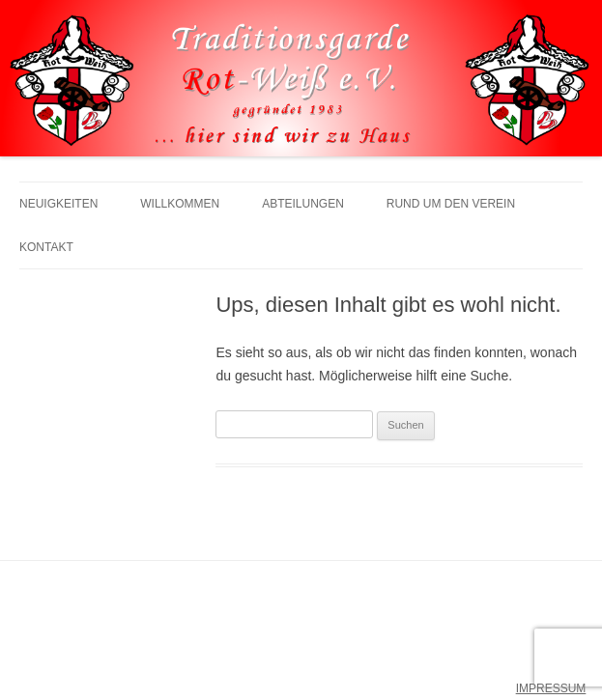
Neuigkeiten (58, 204)
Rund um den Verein (451, 204)
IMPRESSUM (551, 688)
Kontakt (46, 247)
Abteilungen (303, 204)
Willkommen (180, 204)
